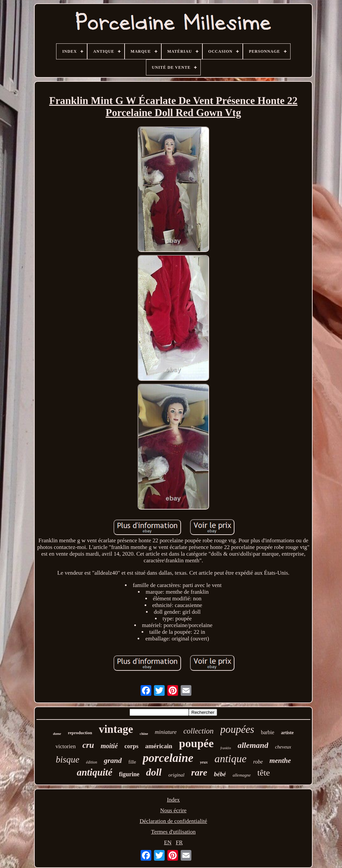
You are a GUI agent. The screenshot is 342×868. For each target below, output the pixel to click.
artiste (287, 733)
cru (88, 745)
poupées (237, 729)
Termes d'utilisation (173, 832)
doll (154, 772)
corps (132, 746)
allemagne (241, 775)
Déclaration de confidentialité (173, 821)
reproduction (80, 733)
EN (168, 842)
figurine (129, 774)
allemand (253, 745)
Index (174, 800)
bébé (220, 774)
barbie (268, 732)
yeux (204, 762)
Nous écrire (174, 810)
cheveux (283, 747)
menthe (280, 761)
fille (132, 762)
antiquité (95, 772)
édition (91, 762)
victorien (65, 746)
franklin (226, 748)
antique (230, 759)
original (176, 775)
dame (57, 734)
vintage (116, 729)
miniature (165, 732)
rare (199, 772)
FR (179, 842)
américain (159, 746)
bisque (68, 760)
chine (144, 734)
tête (264, 773)
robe (258, 762)
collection (199, 731)
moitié (109, 746)
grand (113, 760)
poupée (196, 743)
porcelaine (168, 758)
